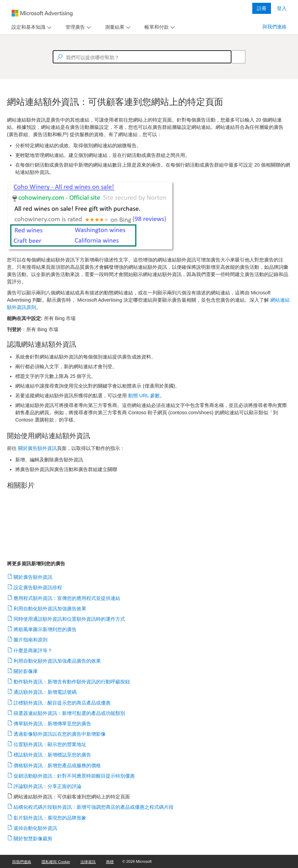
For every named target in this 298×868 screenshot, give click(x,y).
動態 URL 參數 (144, 396)
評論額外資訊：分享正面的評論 (48, 786)
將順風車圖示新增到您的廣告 (45, 629)
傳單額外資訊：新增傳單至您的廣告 (52, 724)
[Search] (235, 57)
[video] (149, 521)
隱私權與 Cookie (56, 862)
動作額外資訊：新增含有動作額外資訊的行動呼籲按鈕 (72, 682)
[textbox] (142, 57)
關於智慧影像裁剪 (33, 839)
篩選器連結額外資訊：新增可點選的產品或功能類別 (69, 713)
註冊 (262, 8)
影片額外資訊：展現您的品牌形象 (50, 818)
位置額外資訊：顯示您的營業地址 (50, 744)
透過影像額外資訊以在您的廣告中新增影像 (60, 734)
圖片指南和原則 (31, 640)
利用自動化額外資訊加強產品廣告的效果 (57, 661)
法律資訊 (88, 862)
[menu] (30, 27)
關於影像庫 (26, 671)
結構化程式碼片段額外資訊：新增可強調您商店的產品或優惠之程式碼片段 (94, 807)
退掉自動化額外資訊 (36, 828)
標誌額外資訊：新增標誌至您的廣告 (52, 755)
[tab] (27, 27)
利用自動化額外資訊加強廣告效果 (50, 609)
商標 (110, 862)
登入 (282, 8)
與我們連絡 (274, 27)
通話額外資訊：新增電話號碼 (45, 692)
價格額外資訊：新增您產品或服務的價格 (57, 765)
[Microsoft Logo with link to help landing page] (42, 13)
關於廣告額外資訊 (33, 577)
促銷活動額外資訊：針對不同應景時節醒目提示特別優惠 (74, 776)
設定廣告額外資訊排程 (38, 587)
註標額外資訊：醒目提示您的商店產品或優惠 (62, 703)
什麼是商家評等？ (33, 650)
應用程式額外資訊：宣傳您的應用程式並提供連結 (67, 598)
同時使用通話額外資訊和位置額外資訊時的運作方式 (69, 619)
